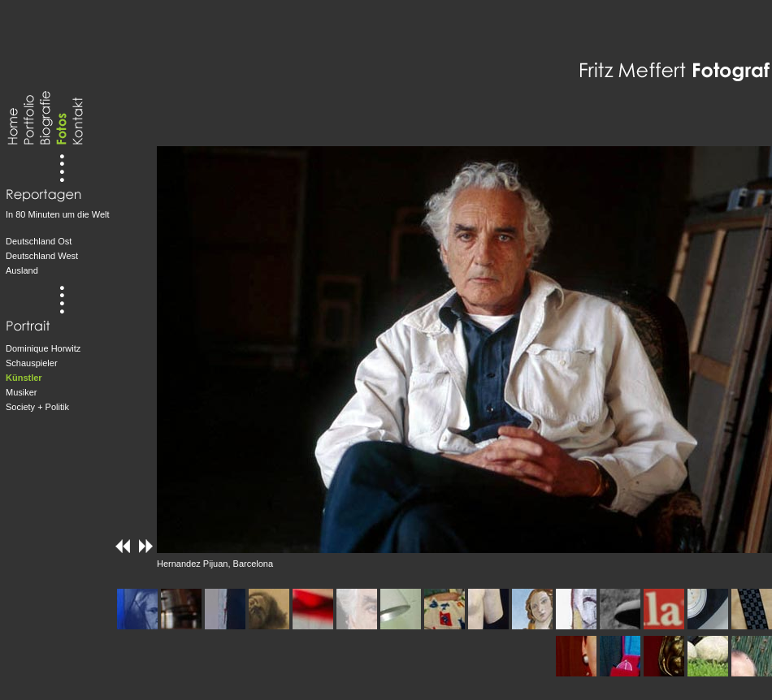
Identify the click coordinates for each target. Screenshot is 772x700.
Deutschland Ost (39, 241)
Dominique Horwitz (43, 348)
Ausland (22, 270)
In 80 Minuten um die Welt (58, 214)
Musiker (22, 392)
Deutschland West (42, 256)
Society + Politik (37, 407)
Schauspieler (32, 363)
